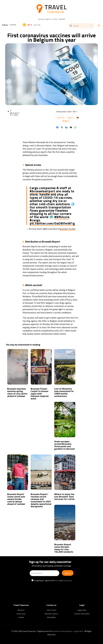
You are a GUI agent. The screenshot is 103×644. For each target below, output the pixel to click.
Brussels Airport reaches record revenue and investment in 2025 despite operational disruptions (41, 500)
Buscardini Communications (62, 631)
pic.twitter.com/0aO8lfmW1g (52, 223)
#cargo (35, 220)
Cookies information (82, 614)
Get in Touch (52, 610)
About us (21, 610)
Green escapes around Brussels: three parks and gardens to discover (65, 445)
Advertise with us (51, 614)
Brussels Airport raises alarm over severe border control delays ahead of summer (16, 499)
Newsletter (52, 617)
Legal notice (82, 610)
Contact (21, 617)
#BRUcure (62, 217)
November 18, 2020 (67, 229)
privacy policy (67, 580)
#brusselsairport (42, 191)
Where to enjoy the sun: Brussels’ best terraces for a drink (64, 497)
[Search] (81, 26)
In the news (21, 614)
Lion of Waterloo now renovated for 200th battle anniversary (64, 392)
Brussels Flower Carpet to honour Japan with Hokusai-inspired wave (40, 394)
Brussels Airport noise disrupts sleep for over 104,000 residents (64, 548)
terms (57, 580)
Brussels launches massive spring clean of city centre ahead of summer (17, 392)
